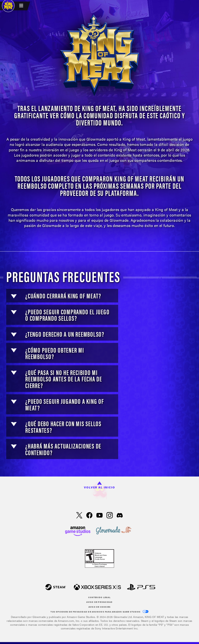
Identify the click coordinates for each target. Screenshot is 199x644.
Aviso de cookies (100, 607)
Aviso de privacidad (99, 602)
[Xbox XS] (97, 587)
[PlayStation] (141, 587)
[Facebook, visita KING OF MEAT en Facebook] (89, 516)
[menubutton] (22, 6)
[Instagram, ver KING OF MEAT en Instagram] (110, 516)
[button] (14, 296)
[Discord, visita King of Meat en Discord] (120, 516)
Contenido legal (99, 597)
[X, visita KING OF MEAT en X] (79, 516)
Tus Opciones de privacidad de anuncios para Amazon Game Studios (99, 612)
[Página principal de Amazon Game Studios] (78, 531)
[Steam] (56, 587)
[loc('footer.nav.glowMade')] (114, 531)
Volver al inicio (99, 485)
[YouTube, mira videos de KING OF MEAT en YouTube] (99, 516)
